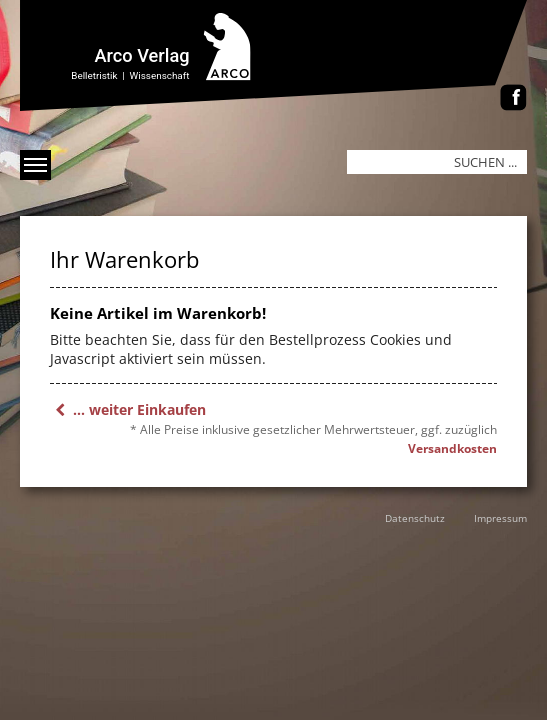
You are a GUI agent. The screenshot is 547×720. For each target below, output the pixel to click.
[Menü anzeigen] (35, 165)
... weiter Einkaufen (128, 409)
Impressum (500, 518)
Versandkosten (452, 448)
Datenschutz (415, 518)
